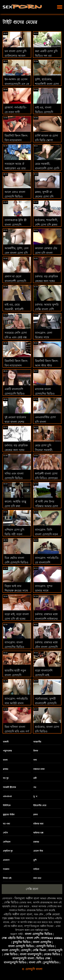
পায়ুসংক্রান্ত (7, 751)
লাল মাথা (37, 878)
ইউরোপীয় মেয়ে (40, 805)
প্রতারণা (6, 860)
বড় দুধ (6, 778)
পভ (35, 787)
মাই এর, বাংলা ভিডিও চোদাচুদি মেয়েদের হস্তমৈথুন (45, 112)
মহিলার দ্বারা (38, 824)
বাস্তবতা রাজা (39, 769)
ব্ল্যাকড (6, 769)
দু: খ (35, 796)
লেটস (5, 833)
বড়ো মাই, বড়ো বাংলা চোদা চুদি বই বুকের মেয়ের (17, 619)
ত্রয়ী (35, 778)
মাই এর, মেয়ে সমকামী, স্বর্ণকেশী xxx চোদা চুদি (14, 309)
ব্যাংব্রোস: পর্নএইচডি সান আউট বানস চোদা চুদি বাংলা (16, 703)
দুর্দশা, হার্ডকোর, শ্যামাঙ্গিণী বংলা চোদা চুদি (47, 84)
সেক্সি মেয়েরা (53, 914)
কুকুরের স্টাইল (9, 815)
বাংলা (5, 760)
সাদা (35, 760)
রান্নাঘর (36, 842)
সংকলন (6, 869)
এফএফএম (7, 796)
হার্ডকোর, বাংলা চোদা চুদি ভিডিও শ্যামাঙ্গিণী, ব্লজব (47, 731)
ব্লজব (35, 815)
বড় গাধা (6, 824)
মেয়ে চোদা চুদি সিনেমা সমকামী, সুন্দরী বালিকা (44, 450)
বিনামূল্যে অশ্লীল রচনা (27, 898)
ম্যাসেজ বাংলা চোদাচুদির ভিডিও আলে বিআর (45, 394)
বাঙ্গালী (6, 742)
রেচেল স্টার (38, 851)
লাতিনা (36, 869)
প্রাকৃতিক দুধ (8, 851)
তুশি (35, 860)
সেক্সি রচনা (32, 889)
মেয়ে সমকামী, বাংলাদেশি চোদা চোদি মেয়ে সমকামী (47, 168)
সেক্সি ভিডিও (11, 902)
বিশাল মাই (7, 878)
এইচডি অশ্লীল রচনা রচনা (18, 914)
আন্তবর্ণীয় (37, 742)
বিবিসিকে (7, 805)
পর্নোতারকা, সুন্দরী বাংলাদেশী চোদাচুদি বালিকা (46, 703)
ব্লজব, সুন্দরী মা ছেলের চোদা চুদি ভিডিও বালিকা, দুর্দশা (47, 197)
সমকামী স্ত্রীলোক (9, 787)
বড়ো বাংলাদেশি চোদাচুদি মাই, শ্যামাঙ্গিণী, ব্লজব (44, 675)
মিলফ (36, 751)
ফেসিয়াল (7, 842)
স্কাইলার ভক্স (38, 833)
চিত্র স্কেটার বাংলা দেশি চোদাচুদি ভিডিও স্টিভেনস (16, 562)
